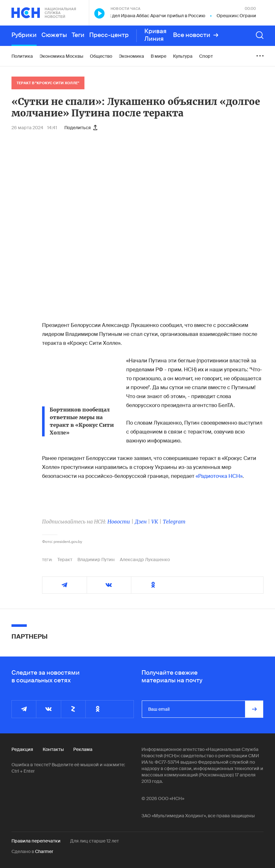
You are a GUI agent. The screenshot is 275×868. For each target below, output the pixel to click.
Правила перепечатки (36, 841)
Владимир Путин (96, 560)
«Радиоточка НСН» (219, 476)
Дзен (141, 522)
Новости (119, 522)
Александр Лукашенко (145, 560)
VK (155, 522)
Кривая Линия (156, 35)
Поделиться (81, 128)
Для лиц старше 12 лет (94, 841)
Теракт (65, 560)
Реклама (83, 749)
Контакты (53, 749)
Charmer (44, 851)
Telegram (174, 522)
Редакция (22, 749)
